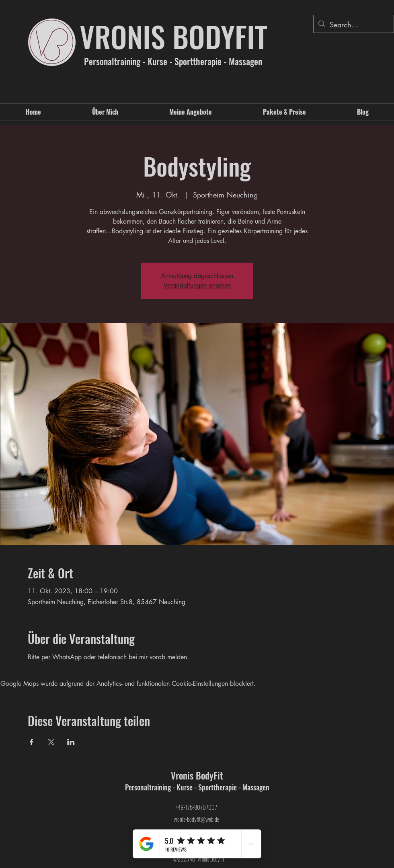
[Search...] (353, 25)
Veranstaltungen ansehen (197, 285)
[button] (190, 112)
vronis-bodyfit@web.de (197, 819)
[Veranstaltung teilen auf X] (51, 742)
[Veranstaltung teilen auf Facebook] (32, 742)
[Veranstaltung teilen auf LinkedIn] (71, 742)
